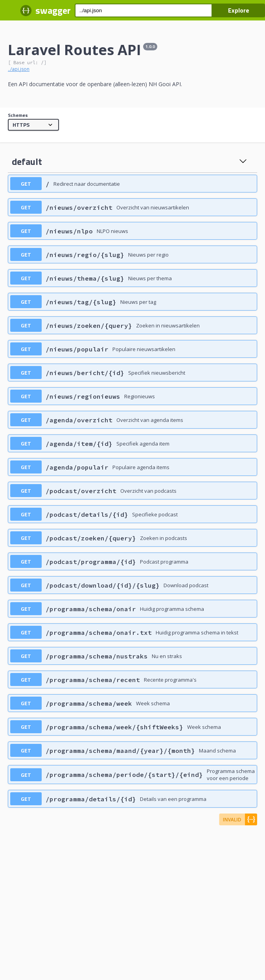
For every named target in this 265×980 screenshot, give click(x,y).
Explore (239, 10)
